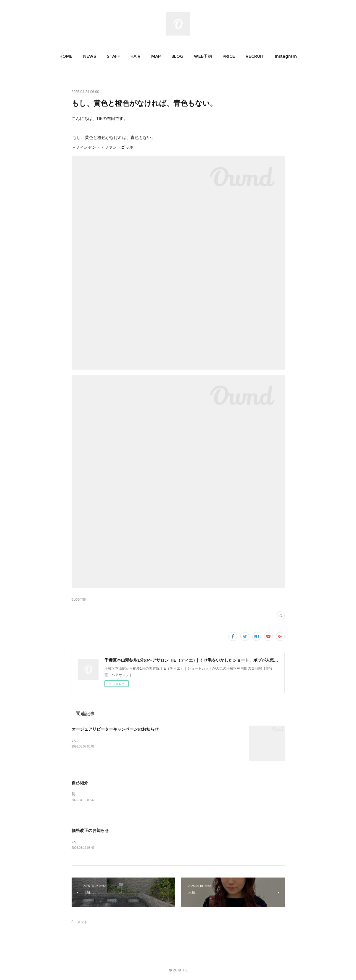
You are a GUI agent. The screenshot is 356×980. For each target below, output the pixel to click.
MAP (156, 56)
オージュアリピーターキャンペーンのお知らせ (115, 729)
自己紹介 (80, 783)
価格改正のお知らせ (90, 831)
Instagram (286, 56)
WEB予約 (203, 56)
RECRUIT (255, 56)
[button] (66, 56)
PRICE (229, 56)
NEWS (90, 56)
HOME (66, 56)
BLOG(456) (79, 600)
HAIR (136, 56)
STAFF (113, 56)
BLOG (177, 56)
